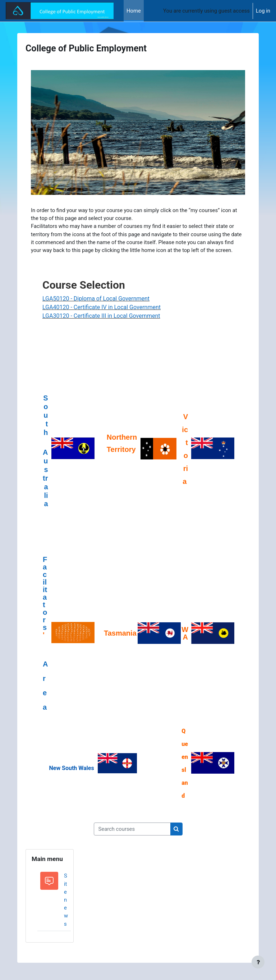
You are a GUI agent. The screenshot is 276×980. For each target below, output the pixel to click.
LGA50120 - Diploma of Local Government (96, 299)
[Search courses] (132, 829)
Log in (263, 11)
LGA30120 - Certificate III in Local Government (101, 316)
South (45, 419)
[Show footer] (258, 962)
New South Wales (71, 768)
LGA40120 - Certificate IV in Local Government (102, 307)
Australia (45, 478)
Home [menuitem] (134, 11)
